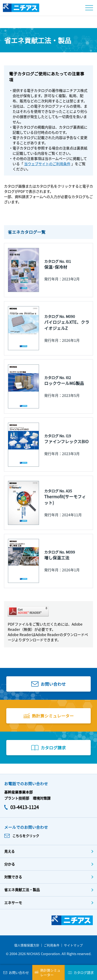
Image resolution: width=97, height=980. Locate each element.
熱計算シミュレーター (53, 716)
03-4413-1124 (25, 807)
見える (9, 851)
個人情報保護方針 (27, 945)
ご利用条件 (52, 945)
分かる (10, 864)
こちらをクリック (26, 836)
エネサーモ (13, 903)
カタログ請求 (53, 748)
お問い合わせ (53, 684)
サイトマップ (73, 945)
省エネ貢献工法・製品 (22, 890)
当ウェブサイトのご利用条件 (47, 164)
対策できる (13, 877)
